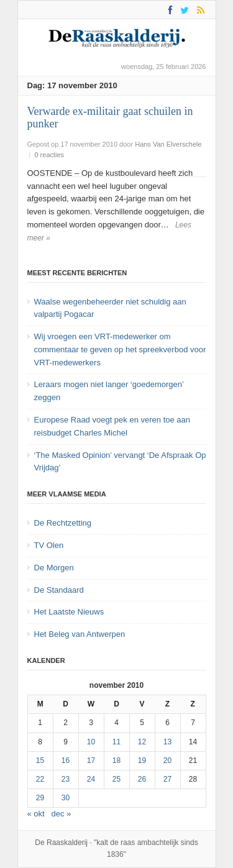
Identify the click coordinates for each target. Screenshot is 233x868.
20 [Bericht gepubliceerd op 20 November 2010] (167, 761)
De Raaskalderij (61, 843)
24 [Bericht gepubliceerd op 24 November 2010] (91, 779)
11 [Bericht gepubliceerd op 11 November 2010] (116, 742)
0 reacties (49, 155)
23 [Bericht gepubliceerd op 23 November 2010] (66, 779)
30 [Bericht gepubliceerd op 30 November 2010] (66, 798)
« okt (36, 814)
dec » (62, 814)
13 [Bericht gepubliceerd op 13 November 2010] (167, 742)
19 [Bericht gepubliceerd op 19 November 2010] (142, 761)
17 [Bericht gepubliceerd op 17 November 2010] (91, 761)
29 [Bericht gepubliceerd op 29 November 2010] (40, 798)
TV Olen (49, 545)
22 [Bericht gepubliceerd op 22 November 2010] (40, 779)
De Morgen (54, 568)
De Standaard (59, 590)
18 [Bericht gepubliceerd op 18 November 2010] (116, 761)
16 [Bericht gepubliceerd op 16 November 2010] (66, 761)
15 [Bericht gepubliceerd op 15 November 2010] (40, 761)
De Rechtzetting (63, 523)
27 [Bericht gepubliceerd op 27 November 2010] (167, 779)
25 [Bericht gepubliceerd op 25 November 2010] (116, 779)
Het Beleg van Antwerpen (80, 634)
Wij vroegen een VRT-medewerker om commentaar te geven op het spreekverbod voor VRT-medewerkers (120, 349)
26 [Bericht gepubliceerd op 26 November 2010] (142, 779)
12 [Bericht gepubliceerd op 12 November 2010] (142, 742)
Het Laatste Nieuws (69, 612)
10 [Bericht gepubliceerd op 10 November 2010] (91, 742)
